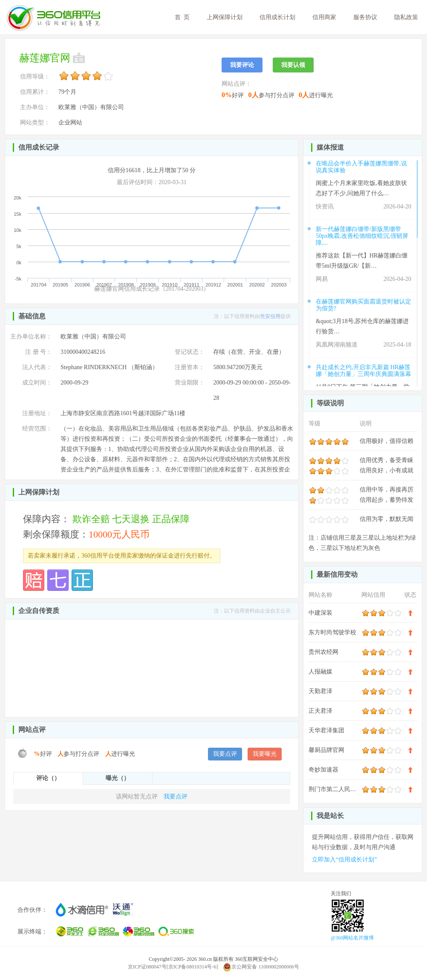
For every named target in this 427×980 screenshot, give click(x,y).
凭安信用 (270, 316)
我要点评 (225, 754)
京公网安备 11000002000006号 (261, 967)
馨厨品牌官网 (326, 750)
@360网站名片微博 (352, 938)
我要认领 (293, 65)
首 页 (182, 17)
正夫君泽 (320, 711)
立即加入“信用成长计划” (344, 860)
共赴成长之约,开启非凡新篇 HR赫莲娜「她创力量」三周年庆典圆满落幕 (364, 371)
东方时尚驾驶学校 (332, 632)
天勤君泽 (320, 691)
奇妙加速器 (323, 770)
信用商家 (324, 17)
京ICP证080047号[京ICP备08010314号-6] (173, 967)
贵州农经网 (323, 652)
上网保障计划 (225, 17)
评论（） (48, 778)
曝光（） (118, 778)
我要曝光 (265, 754)
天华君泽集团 (326, 730)
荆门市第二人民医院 (335, 789)
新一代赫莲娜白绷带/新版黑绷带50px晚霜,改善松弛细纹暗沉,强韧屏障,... (362, 236)
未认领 (80, 58)
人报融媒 (320, 672)
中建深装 (320, 613)
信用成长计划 (277, 17)
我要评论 (242, 65)
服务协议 (365, 17)
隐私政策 (406, 17)
